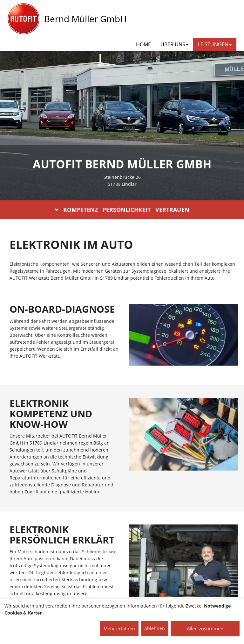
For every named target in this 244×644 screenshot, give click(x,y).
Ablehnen (155, 628)
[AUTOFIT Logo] (24, 19)
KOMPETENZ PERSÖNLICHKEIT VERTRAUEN (122, 210)
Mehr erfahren (119, 629)
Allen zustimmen (205, 628)
